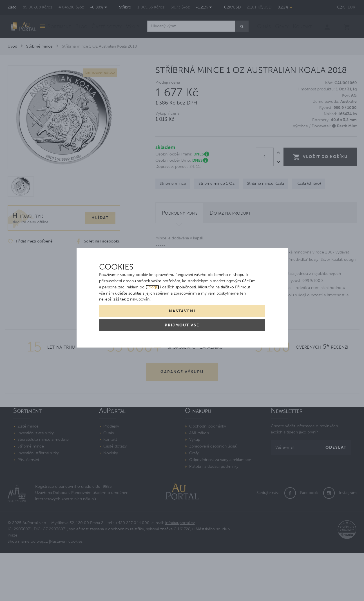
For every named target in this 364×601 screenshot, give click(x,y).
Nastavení (182, 311)
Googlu (152, 287)
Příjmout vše (182, 325)
